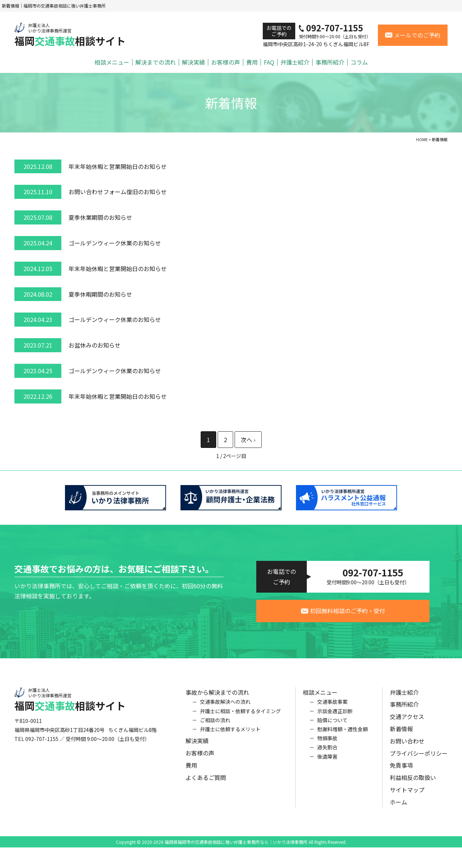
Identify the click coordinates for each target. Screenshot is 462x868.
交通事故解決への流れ (225, 708)
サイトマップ (407, 796)
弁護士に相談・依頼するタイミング (240, 717)
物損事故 (327, 744)
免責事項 (401, 772)
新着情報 (401, 735)
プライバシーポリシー (419, 759)
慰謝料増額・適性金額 (343, 735)
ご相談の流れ (215, 726)
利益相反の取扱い (413, 784)
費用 (252, 62)
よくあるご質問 (206, 784)
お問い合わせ (407, 747)
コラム (359, 62)
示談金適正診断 (335, 717)
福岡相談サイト (70, 35)
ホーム (398, 808)
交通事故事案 (332, 708)
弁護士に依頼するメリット (230, 735)
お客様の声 (226, 62)
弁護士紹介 (295, 62)
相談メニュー (112, 62)
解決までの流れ (156, 62)
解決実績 (193, 62)
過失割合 (327, 753)
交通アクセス (407, 723)
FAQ (269, 62)
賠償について (332, 726)
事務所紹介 (330, 62)
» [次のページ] (248, 440)
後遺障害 (327, 763)
